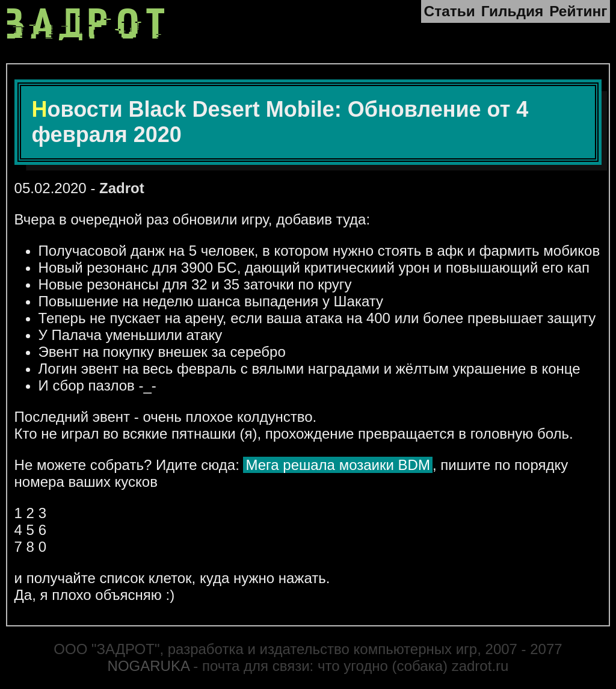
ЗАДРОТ (89, 24)
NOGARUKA (149, 666)
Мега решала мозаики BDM (337, 465)
